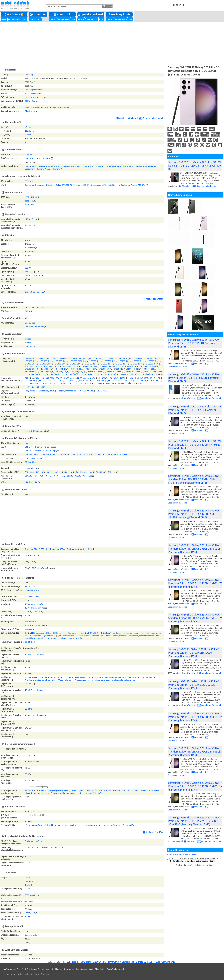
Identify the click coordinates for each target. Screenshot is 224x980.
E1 (26, 562)
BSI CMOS (29, 586)
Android (28, 154)
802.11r (79, 472)
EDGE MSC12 (70, 378)
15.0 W (28, 916)
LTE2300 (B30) (152, 364)
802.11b (39, 472)
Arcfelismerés (112, 636)
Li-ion (27, 878)
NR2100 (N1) (45, 369)
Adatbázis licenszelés (31, 969)
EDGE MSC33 (83, 378)
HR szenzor (80, 825)
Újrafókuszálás (49, 636)
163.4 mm (29, 131)
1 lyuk (27, 240)
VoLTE (99, 391)
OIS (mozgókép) (59, 633)
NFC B (36, 482)
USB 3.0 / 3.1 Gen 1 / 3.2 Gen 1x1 (39, 447)
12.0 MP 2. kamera (33, 762)
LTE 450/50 (113, 381)
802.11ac (88, 472)
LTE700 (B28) (122, 364)
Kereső (4, 19)
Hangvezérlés (31, 166)
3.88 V (28, 889)
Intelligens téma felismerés (70, 638)
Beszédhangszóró (46, 391)
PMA (27, 913)
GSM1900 (64, 358)
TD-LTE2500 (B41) (90, 366)
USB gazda (63, 454)
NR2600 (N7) (104, 369)
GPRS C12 (37, 378)
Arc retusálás (80, 680)
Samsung (29, 75)
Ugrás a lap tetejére (11, 969)
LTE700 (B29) (137, 364)
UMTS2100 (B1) (79, 358)
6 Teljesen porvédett (34, 841)
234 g (27, 142)
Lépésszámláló (128, 825)
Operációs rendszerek (91, 14)
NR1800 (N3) (75, 369)
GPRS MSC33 (49, 378)
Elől (26, 749)
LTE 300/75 (71, 381)
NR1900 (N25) (31, 372)
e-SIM (27, 387)
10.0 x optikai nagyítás (34, 604)
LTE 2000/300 (74, 383)
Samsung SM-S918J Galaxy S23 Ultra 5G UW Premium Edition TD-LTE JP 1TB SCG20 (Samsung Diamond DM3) (193, 653)
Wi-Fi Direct (50, 476)
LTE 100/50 (31, 381)
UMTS (93, 378)
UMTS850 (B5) (136, 358)
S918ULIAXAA (31, 101)
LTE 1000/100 (32, 383)
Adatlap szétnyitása (126, 118)
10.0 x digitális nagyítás (35, 608)
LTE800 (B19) (60, 364)
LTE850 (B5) (95, 361)
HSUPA (102, 378)
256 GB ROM (30, 225)
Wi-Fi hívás (87, 476)
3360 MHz (29, 181)
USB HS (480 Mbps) (33, 451)
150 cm (28, 856)
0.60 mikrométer (32, 590)
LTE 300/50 (57, 381)
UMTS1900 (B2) (96, 358)
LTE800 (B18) (45, 364)
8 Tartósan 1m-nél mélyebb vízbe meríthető (44, 847)
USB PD (100, 454)
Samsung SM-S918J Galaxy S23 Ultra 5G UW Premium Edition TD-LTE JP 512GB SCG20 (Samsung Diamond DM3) (193, 685)
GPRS (27, 378)
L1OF (27, 555)
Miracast (37, 476)
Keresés (108, 6)
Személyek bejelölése (128, 636)
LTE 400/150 (99, 381)
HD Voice (89, 391)
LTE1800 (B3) (60, 361)
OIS (47, 633)
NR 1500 (88, 383)
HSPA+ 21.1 (134, 378)
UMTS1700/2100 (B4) (116, 358)
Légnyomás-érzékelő (34, 825)
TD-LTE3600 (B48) (128, 366)
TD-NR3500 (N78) (70, 374)
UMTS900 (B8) (152, 358)
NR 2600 (99, 383)
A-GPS (41, 549)
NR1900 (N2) (60, 369)
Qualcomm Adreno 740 (35, 307)
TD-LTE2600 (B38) (32, 366)
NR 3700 (110, 383)
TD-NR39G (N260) (128, 374)
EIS (26, 633)
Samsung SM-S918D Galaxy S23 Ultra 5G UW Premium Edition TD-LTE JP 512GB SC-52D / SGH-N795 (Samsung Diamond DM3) (194, 821)
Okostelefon (30, 111)
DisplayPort (30, 323)
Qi (34, 913)
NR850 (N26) (46, 372)
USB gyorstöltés (48, 454)
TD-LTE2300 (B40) (71, 366)
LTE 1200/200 (47, 383)
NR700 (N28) (61, 372)
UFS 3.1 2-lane (31, 219)
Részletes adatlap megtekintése (182, 854)
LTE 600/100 (155, 381)
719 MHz (29, 311)
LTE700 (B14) (30, 364)
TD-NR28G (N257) (89, 374)
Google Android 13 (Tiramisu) (38, 158)
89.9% (27, 262)
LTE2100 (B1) (30, 361)
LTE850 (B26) (107, 364)
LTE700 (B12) (138, 361)
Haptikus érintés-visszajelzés (37, 107)
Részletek (185, 186)
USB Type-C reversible (34, 327)
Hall (72, 825)
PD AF (27, 612)
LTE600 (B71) (30, 369)
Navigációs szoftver (72, 166)
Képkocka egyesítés (76, 633)
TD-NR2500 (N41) (114, 372)
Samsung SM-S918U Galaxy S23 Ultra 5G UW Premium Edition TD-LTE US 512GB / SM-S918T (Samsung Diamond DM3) (195, 583)
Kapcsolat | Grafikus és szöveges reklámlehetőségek (64, 969)
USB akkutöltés (31, 454)
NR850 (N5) (90, 369)
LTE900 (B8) (124, 361)
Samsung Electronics (34, 90)
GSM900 (40, 358)
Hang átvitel (30, 391)
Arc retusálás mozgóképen (45, 638)
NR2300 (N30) (77, 372)
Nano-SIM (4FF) (38, 387)
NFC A (27, 482)
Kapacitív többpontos (34, 431)
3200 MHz (29, 201)
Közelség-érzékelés (110, 825)
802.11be (112, 472)
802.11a (28, 472)
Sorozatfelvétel (35, 636)
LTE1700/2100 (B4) (78, 361)
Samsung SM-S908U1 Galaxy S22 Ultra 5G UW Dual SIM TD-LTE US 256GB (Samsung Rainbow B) (195, 166)
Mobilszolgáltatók (120, 14)
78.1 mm (29, 127)
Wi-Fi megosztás (64, 476)
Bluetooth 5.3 (31, 468)
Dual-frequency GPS (54, 549)
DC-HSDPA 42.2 (147, 378)
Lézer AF (37, 612)
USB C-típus (30, 346)
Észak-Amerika (31, 935)
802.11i (50, 472)
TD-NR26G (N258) (109, 374)
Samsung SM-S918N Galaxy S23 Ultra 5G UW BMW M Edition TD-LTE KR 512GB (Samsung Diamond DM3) (194, 378)
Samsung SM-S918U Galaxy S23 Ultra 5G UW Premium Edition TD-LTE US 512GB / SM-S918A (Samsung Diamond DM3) (195, 786)
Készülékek (14, 14)
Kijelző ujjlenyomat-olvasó (55, 825)
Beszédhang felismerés (35, 169)
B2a (40, 568)
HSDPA (122, 378)
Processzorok (62, 14)
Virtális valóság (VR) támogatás (120, 166)
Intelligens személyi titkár (146, 166)
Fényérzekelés (92, 825)
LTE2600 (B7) (110, 361)
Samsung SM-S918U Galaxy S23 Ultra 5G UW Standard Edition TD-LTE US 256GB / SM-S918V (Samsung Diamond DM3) (195, 618)
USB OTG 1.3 (77, 454)
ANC (79, 391)
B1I (33, 568)
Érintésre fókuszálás (68, 636)
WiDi (76, 476)
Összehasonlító (15, 19)
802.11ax (100, 472)
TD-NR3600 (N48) (133, 372)
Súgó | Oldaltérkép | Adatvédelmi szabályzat (108, 969)
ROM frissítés (38, 14)
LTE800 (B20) (75, 364)
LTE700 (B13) (153, 361)
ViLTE (106, 391)
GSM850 (29, 358)
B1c (26, 568)
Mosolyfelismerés (147, 636)
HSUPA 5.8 (113, 378)
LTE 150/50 (44, 381)
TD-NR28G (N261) (147, 374)
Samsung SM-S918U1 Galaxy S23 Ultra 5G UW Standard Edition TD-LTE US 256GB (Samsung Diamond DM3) (128, 962)
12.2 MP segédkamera (34, 655)
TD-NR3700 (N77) (51, 374)
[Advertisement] (112, 43)
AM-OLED (29, 272)
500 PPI (28, 268)
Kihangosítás (71, 391)
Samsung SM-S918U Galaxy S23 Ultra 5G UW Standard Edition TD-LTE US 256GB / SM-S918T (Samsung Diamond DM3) (195, 549)
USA (27, 931)
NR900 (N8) (118, 369)
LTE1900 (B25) (91, 364)
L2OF (35, 555)
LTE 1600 (61, 383)
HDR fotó (92, 633)
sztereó (28, 339)
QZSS (90, 549)
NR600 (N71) (34, 374)
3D (26, 811)
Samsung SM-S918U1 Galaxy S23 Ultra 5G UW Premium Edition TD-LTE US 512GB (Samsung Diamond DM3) (195, 445)
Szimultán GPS (31, 549)
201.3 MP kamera (32, 597)
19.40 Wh (29, 901)
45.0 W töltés (31, 462)
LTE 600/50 (141, 381)
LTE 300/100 (85, 381)
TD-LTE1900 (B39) (52, 366)
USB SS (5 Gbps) (50, 451)
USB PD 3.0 (125, 454)
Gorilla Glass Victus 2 (34, 292)
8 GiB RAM (29, 205)
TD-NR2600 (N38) (95, 372)
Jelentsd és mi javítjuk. (203, 865)
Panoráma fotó (98, 636)
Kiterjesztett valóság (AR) (94, 166)
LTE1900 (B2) (45, 361)
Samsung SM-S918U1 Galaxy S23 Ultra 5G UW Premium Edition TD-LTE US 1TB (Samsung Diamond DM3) (195, 410)
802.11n (69, 472)
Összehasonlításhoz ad (151, 118)
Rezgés (61, 391)
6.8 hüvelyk (30, 248)
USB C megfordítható (34, 458)
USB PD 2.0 (111, 454)
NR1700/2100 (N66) (153, 372)
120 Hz (28, 286)
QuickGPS (82, 549)
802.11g (58, 472)
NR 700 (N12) (133, 369)
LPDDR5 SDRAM (32, 197)
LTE (159, 378)
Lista (25, 19)
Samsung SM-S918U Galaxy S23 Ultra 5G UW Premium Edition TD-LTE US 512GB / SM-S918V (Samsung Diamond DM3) (195, 717)
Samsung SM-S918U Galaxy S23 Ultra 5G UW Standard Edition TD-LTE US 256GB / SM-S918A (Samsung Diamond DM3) (195, 752)
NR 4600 (121, 383)
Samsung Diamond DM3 (35, 97)
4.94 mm (29, 255)
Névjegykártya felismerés (49, 166)
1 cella (28, 885)
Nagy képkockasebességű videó (147, 633)
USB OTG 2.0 (90, 454)
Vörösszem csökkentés (122, 633)
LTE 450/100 (127, 381)
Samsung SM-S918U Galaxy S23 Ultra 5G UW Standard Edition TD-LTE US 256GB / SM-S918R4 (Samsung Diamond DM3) (194, 479)
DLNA (27, 476)
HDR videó (104, 633)
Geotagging (72, 549)
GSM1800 (52, 358)
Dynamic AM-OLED (33, 275)
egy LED (28, 629)
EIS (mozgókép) (38, 633)
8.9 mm (28, 135)
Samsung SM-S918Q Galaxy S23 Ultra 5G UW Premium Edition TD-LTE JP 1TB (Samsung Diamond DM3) (194, 343)
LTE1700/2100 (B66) (148, 366)
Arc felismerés (54, 169)
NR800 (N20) (148, 369)
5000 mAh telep (32, 895)
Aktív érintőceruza (61, 107)
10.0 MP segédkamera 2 (35, 690)
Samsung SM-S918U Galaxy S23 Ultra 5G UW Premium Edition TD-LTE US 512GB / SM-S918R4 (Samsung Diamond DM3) (194, 514)
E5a (32, 562)
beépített (29, 881)
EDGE (58, 378)
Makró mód (83, 636)
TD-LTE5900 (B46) (109, 366)
